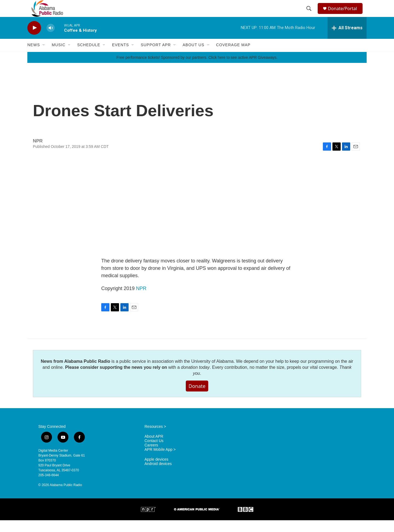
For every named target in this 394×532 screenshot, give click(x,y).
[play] (34, 40)
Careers (151, 457)
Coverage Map (233, 57)
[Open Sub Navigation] (44, 57)
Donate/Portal (345, 14)
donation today (195, 379)
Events (120, 57)
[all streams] (347, 40)
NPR (141, 300)
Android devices (158, 476)
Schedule (89, 57)
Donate (197, 398)
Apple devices (156, 471)
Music (59, 57)
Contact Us (154, 453)
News (34, 57)
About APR (154, 448)
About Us (193, 57)
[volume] (51, 40)
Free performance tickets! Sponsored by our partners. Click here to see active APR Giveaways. (197, 69)
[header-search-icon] (310, 14)
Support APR (156, 57)
